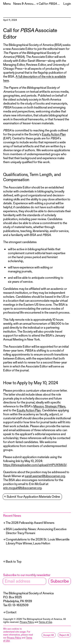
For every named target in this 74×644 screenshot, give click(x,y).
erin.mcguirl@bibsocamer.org (22, 488)
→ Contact (10, 612)
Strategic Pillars (55, 406)
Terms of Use (45, 622)
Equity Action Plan (54, 134)
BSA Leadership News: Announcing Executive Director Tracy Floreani (36, 531)
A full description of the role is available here (35, 78)
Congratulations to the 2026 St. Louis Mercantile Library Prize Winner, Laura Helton (38, 541)
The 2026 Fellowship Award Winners (30, 523)
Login (67, 3)
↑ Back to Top (12, 561)
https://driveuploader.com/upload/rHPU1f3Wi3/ (35, 465)
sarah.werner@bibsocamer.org (45, 476)
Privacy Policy (27, 622)
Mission (39, 406)
